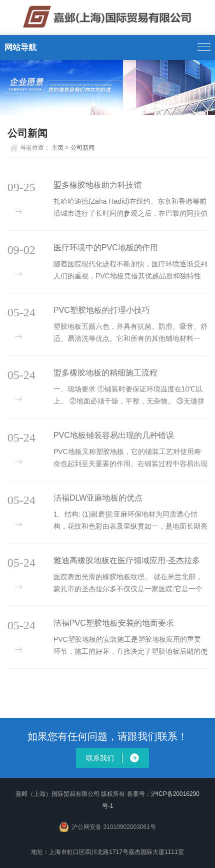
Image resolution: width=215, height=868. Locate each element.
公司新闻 (82, 148)
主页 (57, 148)
